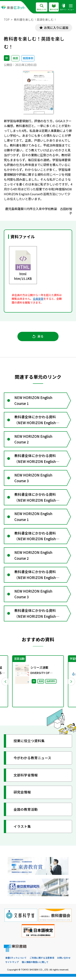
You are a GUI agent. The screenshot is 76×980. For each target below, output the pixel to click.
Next (71, 685)
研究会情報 (22, 796)
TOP (7, 19)
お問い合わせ (64, 961)
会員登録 (38, 299)
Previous (5, 685)
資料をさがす (42, 7)
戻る (38, 337)
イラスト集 (22, 830)
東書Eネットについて (16, 961)
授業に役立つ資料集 (29, 744)
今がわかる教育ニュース (33, 762)
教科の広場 (54, 7)
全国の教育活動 (26, 813)
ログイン (63, 7)
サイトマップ (12, 965)
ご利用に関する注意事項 (42, 961)
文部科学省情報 (26, 779)
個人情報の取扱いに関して (35, 965)
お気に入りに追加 (56, 28)
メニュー (71, 7)
